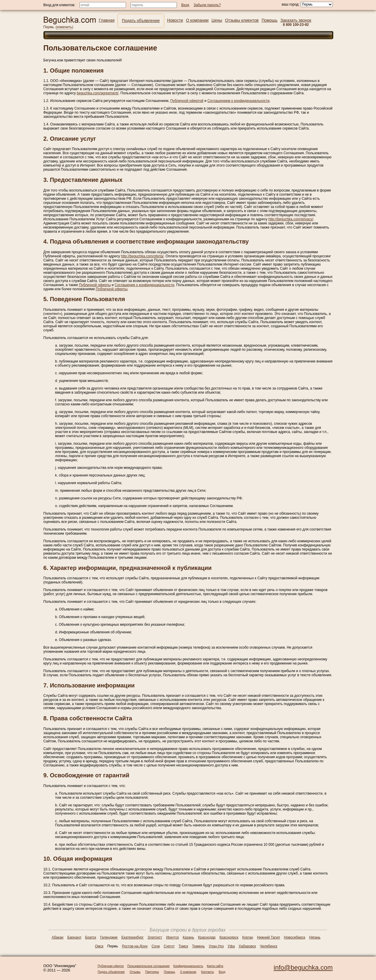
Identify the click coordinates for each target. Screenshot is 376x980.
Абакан (58, 937)
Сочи (156, 946)
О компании (188, 972)
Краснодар (207, 937)
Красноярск (229, 937)
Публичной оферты (95, 285)
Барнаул (74, 937)
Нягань (315, 937)
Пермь (49, 27)
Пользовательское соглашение (148, 966)
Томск (183, 946)
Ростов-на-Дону (135, 946)
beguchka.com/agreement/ (98, 93)
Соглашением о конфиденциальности (239, 101)
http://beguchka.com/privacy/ (291, 219)
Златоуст (155, 937)
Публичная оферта (111, 966)
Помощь (170, 972)
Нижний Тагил (268, 937)
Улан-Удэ (216, 946)
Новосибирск (294, 937)
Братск (91, 937)
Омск (99, 946)
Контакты (208, 972)
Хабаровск (247, 946)
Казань (188, 937)
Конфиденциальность (188, 966)
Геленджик (109, 937)
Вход (222, 972)
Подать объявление (111, 972)
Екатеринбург (132, 937)
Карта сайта (215, 966)
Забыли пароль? (207, 5)
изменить (64, 27)
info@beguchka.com (303, 968)
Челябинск (269, 946)
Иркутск (172, 937)
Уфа (231, 946)
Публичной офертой (187, 101)
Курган (248, 937)
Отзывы (135, 972)
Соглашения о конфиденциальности (144, 285)
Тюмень (198, 946)
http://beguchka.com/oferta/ (142, 256)
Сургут (169, 946)
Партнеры (152, 972)
